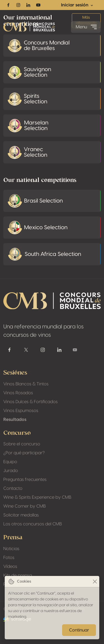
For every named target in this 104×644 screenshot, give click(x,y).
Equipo (10, 462)
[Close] (95, 582)
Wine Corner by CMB (25, 506)
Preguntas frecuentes (25, 480)
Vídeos (10, 566)
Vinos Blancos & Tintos (26, 384)
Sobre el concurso (22, 444)
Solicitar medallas (21, 515)
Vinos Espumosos (21, 411)
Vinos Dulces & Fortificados (31, 402)
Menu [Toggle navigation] (87, 27)
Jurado (11, 471)
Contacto (13, 488)
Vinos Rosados (18, 393)
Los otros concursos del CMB (33, 524)
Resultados (15, 420)
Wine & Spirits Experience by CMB (37, 497)
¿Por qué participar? (24, 453)
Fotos (9, 558)
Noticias (11, 549)
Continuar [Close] (79, 630)
